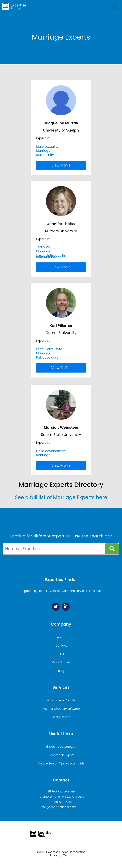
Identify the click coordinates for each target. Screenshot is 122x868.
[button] (115, 7)
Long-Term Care (49, 349)
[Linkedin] (66, 607)
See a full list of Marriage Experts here (61, 497)
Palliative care (47, 357)
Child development (51, 451)
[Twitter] (56, 607)
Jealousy (43, 247)
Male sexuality (47, 147)
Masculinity (45, 155)
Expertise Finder (61, 580)
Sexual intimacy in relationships (50, 256)
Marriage (43, 151)
